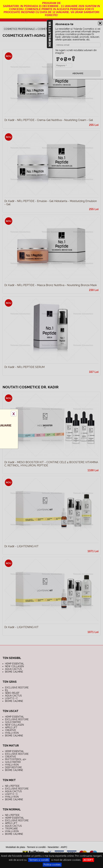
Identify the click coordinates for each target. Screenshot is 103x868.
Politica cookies (52, 865)
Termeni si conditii (39, 860)
